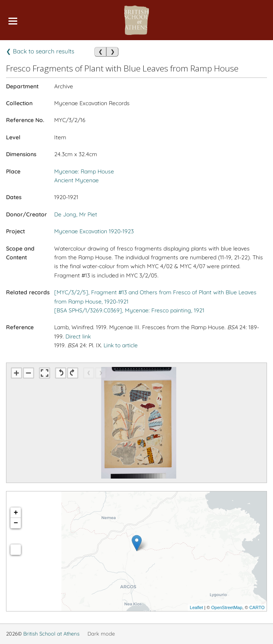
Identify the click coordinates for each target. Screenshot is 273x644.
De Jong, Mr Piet (76, 214)
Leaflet (197, 607)
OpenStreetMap (227, 607)
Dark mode (101, 634)
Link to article (121, 345)
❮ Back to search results (40, 51)
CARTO (257, 607)
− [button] (16, 523)
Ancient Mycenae (76, 180)
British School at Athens (51, 634)
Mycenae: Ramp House (84, 171)
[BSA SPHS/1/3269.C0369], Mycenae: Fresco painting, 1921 (129, 310)
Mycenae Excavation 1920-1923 (94, 231)
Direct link (78, 336)
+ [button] (16, 513)
